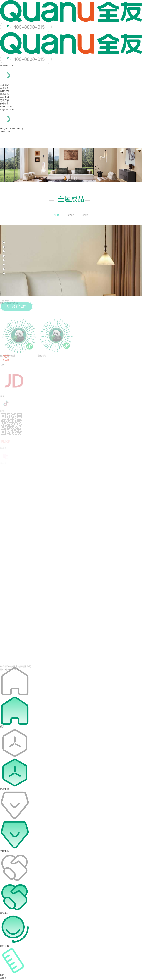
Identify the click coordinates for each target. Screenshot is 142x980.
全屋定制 (4, 88)
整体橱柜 (4, 94)
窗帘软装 (4, 104)
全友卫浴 (4, 97)
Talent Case (5, 131)
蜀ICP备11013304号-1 (10, 673)
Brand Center (6, 107)
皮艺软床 (85, 215)
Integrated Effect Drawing (12, 129)
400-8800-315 (6, 300)
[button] (4, 243)
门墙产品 (4, 100)
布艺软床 (71, 215)
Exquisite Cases (7, 109)
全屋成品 (4, 85)
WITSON (4, 91)
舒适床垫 (57, 215)
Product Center (7, 66)
